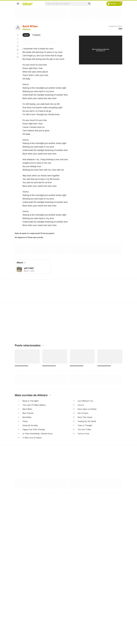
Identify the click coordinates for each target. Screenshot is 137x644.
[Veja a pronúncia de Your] (29, 295)
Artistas (21, 622)
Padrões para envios (99, 634)
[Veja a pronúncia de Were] (57, 295)
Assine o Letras (60, 634)
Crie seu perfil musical (63, 618)
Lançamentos (23, 638)
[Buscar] (89, 4)
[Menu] (18, 4)
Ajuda (93, 618)
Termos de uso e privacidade (103, 622)
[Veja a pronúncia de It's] (19, 295)
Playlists (21, 630)
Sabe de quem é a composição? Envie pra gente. (35, 233)
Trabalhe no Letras (98, 630)
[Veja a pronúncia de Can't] (68, 295)
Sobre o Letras (97, 626)
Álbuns (20, 626)
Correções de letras (62, 630)
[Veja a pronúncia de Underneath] (43, 295)
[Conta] (120, 4)
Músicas (21, 618)
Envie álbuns (59, 622)
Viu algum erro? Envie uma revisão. (29, 237)
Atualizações (23, 634)
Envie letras (59, 626)
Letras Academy (68, 284)
